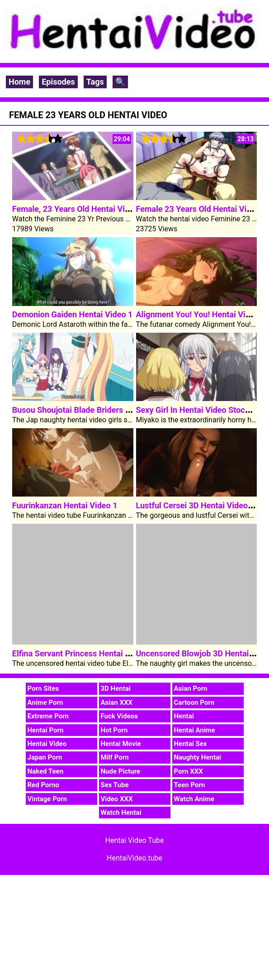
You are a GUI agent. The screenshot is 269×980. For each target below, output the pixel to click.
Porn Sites (43, 688)
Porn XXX (189, 771)
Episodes (58, 82)
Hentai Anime (195, 730)
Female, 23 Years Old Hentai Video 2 (79, 209)
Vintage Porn (47, 799)
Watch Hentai (121, 813)
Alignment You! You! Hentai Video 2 (201, 314)
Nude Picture (121, 771)
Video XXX (117, 799)
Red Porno (43, 785)
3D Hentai (116, 688)
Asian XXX (117, 703)
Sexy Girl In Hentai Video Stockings (201, 410)
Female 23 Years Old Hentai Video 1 (202, 209)
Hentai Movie (121, 744)
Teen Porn (190, 785)
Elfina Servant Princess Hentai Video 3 (83, 653)
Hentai (184, 716)
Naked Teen (46, 771)
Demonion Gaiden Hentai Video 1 (73, 314)
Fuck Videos (120, 716)
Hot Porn (114, 730)
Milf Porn (115, 757)
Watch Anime (194, 799)
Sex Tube (115, 785)
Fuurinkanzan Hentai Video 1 (65, 505)
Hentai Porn (46, 730)
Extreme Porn (48, 716)
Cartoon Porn (194, 703)
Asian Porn (191, 688)
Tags (95, 82)
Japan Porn (45, 757)
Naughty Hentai (198, 757)
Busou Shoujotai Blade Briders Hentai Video (92, 410)
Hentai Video (47, 744)
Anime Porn (45, 703)
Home (19, 82)
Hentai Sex (191, 744)
